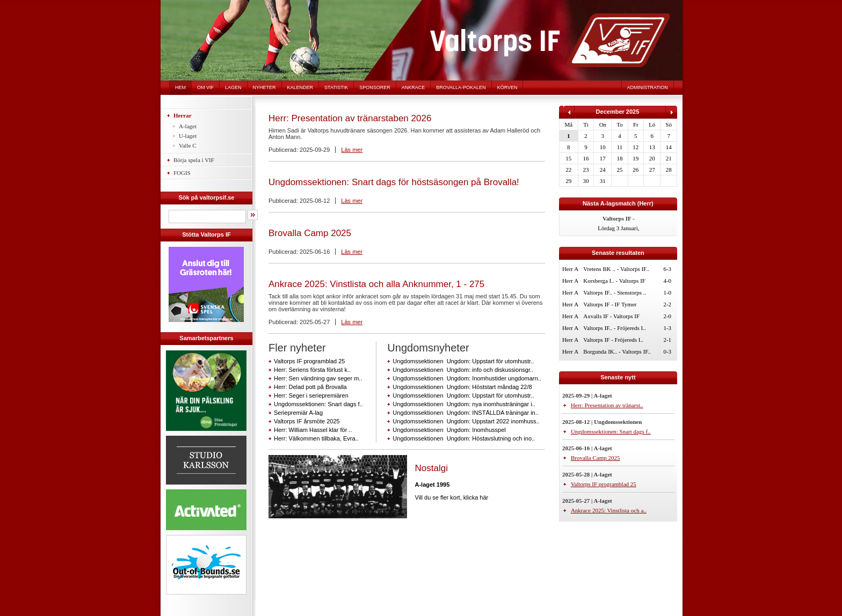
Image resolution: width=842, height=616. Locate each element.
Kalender (300, 87)
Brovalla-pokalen (461, 87)
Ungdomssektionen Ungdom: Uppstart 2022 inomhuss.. (466, 421)
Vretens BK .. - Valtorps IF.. (616, 269)
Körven (507, 87)
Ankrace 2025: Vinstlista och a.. (609, 510)
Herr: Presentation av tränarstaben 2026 (350, 118)
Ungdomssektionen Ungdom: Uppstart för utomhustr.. (463, 361)
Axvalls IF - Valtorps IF (611, 316)
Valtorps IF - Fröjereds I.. (613, 340)
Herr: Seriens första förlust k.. (312, 370)
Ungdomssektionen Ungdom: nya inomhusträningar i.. (464, 404)
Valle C (188, 145)
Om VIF (205, 87)
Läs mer (352, 150)
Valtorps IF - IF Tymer (610, 304)
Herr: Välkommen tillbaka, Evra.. (316, 438)
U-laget (188, 136)
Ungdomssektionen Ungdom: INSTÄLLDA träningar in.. (465, 413)
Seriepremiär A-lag (298, 413)
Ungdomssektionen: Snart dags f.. (318, 404)
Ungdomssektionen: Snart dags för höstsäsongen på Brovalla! (394, 182)
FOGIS (182, 173)
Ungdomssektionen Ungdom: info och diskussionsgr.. (463, 370)
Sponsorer (375, 87)
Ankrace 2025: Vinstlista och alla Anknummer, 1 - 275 (376, 284)
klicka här (476, 497)
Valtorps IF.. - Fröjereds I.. (614, 328)
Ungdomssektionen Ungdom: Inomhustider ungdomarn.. (467, 378)
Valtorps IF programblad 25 (309, 361)
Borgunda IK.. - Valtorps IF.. (617, 351)
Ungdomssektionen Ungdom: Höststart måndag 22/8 (462, 387)
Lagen (233, 87)
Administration (648, 87)
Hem (180, 87)
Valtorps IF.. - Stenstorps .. (615, 292)
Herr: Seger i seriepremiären (311, 395)
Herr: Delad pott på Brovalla (310, 387)
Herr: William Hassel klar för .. (313, 430)
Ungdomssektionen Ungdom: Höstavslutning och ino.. (464, 438)
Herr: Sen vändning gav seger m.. (318, 378)
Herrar (183, 115)
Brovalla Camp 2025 (310, 233)
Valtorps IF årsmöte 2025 (307, 421)
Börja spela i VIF (194, 160)
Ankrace (413, 87)
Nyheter (264, 87)
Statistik (336, 87)
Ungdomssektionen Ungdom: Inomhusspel (449, 430)
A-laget (188, 126)
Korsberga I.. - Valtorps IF (614, 281)
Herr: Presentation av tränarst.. (607, 405)
